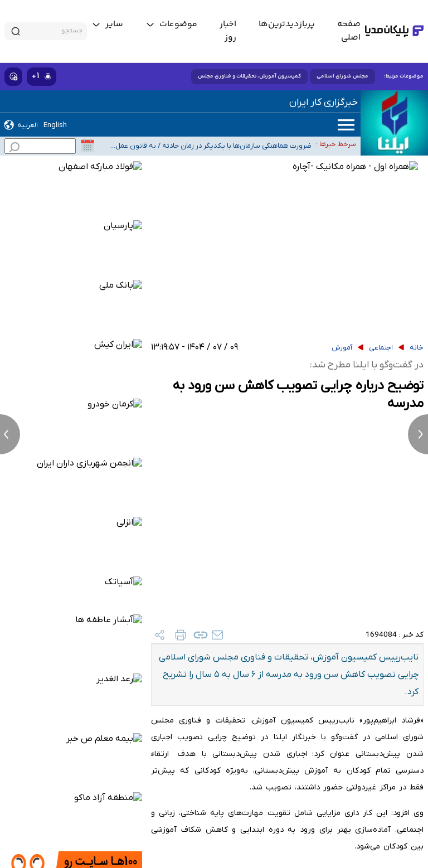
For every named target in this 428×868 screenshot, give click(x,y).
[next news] (418, 434)
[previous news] (10, 434)
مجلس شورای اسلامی (342, 76)
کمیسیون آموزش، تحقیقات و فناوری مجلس (249, 76)
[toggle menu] (171, 25)
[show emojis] (13, 77)
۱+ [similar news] (42, 76)
